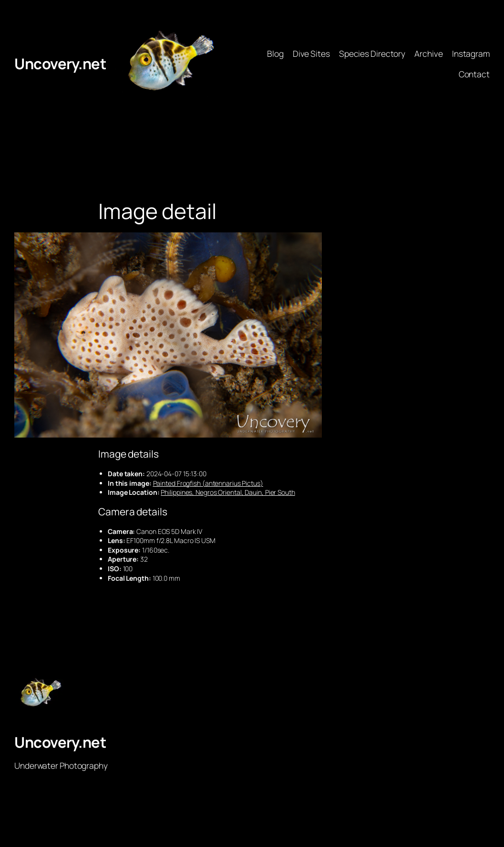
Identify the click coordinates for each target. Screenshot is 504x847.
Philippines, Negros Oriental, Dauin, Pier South (228, 492)
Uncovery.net (60, 63)
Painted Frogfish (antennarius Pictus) (208, 483)
